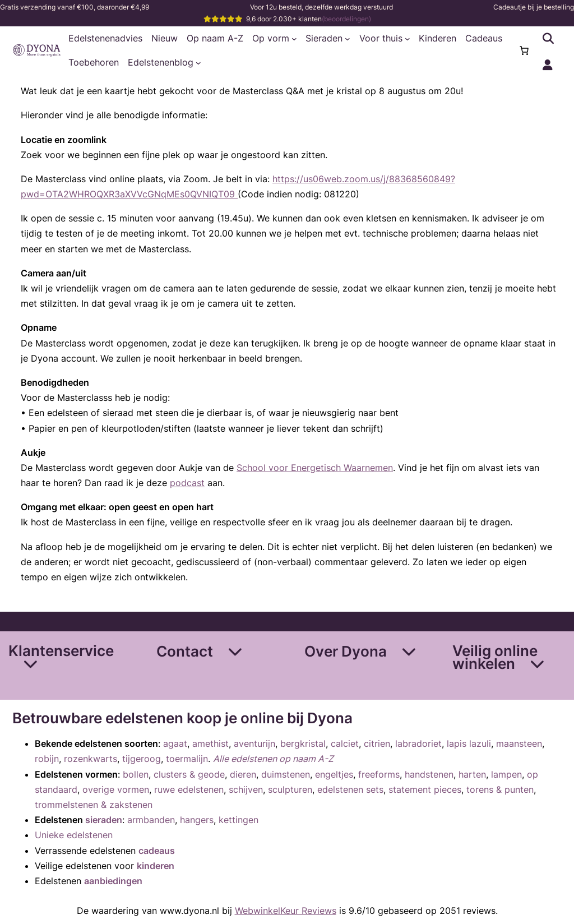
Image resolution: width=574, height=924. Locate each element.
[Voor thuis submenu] (408, 39)
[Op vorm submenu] (294, 39)
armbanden (151, 820)
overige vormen (116, 789)
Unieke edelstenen (74, 835)
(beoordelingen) (346, 19)
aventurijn (254, 743)
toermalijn (187, 759)
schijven (246, 789)
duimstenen (286, 774)
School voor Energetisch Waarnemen (315, 468)
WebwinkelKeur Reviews (286, 911)
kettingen (239, 820)
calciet (345, 743)
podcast (187, 483)
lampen (506, 774)
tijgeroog (142, 759)
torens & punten (500, 789)
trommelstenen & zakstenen (94, 805)
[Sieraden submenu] (348, 39)
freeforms (379, 774)
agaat (175, 743)
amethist (210, 743)
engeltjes (334, 774)
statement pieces (425, 789)
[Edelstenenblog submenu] (198, 63)
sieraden (104, 820)
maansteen (519, 743)
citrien (377, 743)
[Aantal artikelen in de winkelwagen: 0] (524, 50)
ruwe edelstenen (189, 789)
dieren (243, 774)
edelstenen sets (350, 789)
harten (472, 774)
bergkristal (303, 743)
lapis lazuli (469, 743)
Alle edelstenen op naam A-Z (273, 759)
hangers (197, 820)
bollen (136, 774)
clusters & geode (189, 774)
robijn (47, 759)
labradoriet (418, 743)
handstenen (429, 774)
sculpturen (290, 789)
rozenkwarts (91, 759)
